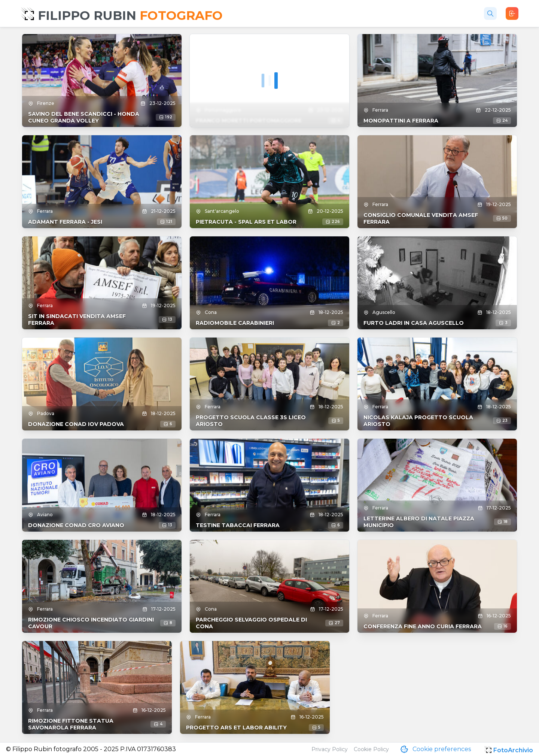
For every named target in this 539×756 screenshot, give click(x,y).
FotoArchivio (513, 750)
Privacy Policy (330, 749)
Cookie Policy (371, 749)
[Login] (512, 13)
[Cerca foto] (490, 13)
